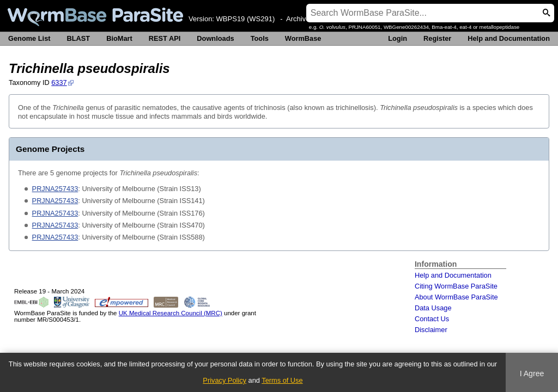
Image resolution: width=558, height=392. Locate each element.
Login (398, 38)
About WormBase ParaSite (456, 297)
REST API (165, 38)
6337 (59, 82)
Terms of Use (282, 380)
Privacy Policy (225, 380)
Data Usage (433, 308)
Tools (260, 38)
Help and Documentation (509, 38)
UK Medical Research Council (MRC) (171, 313)
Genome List (29, 38)
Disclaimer (431, 330)
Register (437, 38)
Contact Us (432, 319)
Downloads (215, 38)
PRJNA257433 (55, 189)
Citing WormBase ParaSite (456, 286)
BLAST (79, 38)
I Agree (532, 373)
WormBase (303, 38)
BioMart (119, 38)
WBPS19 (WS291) (246, 19)
